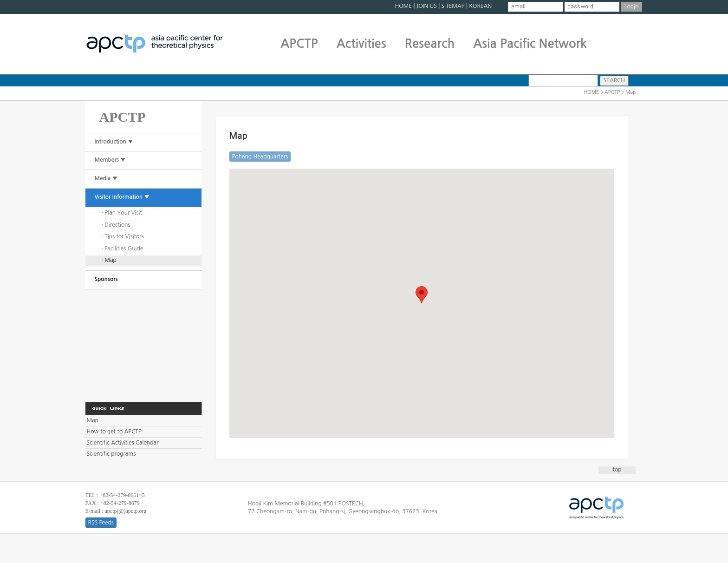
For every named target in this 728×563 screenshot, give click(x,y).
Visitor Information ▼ (122, 197)
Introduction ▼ (114, 142)
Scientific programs (111, 454)
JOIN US (427, 6)
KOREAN (480, 6)
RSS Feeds (101, 523)
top (617, 470)
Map (93, 420)
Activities (361, 44)
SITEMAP (453, 6)
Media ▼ (106, 178)
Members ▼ (110, 160)
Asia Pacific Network (530, 44)
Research (430, 44)
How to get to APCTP (114, 432)
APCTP (299, 44)
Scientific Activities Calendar (123, 443)
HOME (403, 6)
